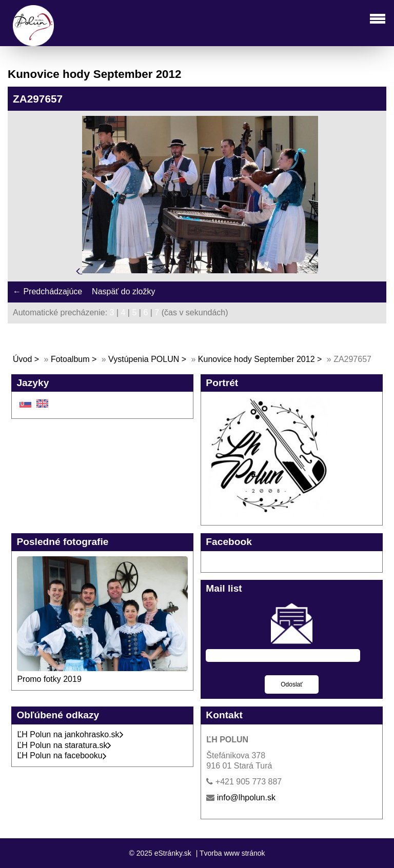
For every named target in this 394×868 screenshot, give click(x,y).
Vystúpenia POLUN (144, 359)
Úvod (22, 359)
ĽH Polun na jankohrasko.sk (70, 734)
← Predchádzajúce (47, 291)
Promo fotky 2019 (49, 679)
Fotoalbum (70, 359)
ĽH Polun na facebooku (62, 755)
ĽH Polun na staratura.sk (64, 745)
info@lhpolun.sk (246, 798)
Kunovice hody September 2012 (257, 359)
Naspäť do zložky (123, 291)
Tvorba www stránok (232, 853)
